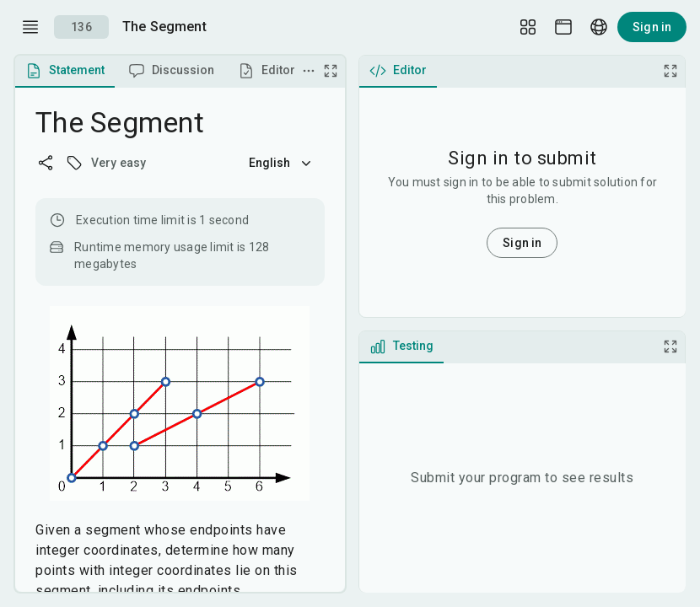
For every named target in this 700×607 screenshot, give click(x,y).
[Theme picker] (563, 27)
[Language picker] (599, 27)
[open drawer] (30, 27)
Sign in (652, 27)
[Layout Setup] (528, 27)
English (282, 163)
